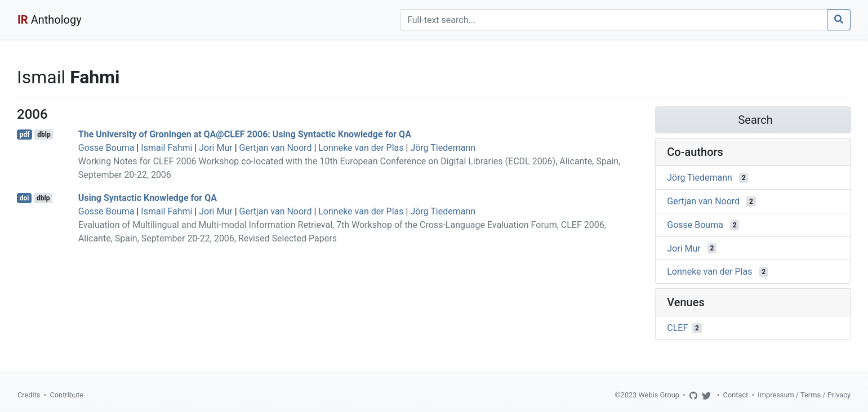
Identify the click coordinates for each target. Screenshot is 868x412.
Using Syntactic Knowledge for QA (148, 198)
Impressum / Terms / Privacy (804, 395)
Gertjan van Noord (276, 148)
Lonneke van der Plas (361, 148)
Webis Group (659, 395)
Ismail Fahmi (166, 148)
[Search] (614, 20)
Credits (29, 395)
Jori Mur (215, 148)
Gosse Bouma (106, 148)
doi (25, 198)
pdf (25, 135)
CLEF (677, 328)
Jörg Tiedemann (443, 148)
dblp (44, 135)
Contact (736, 395)
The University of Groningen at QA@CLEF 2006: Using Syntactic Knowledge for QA (245, 134)
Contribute (66, 395)
